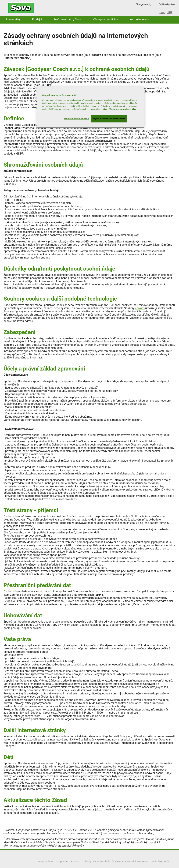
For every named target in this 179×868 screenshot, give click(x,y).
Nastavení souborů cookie (76, 118)
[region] (91, 107)
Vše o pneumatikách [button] (105, 19)
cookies (140, 308)
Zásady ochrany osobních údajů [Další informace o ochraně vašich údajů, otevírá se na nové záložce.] (123, 109)
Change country (144, 4)
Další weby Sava (167, 4)
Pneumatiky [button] (13, 19)
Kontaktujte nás (139, 19)
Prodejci (37, 19)
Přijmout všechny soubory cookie (109, 119)
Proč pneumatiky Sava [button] (67, 19)
